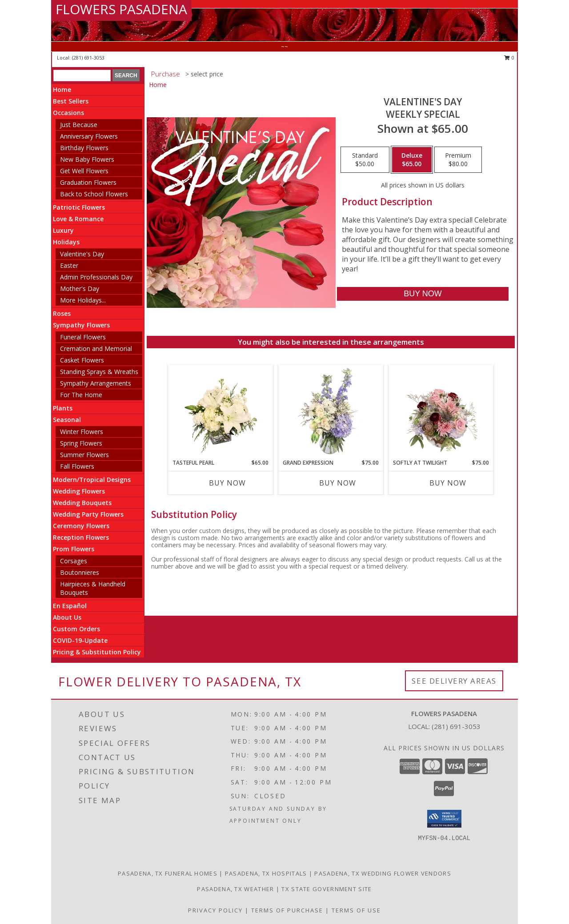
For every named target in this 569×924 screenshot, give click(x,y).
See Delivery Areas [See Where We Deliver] (454, 681)
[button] (444, 819)
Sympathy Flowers (81, 325)
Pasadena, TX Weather (235, 889)
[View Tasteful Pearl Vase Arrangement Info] (221, 412)
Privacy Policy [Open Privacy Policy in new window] (215, 910)
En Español (70, 606)
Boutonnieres (80, 572)
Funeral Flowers (83, 337)
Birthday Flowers (84, 148)
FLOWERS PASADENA (121, 9)
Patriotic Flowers (79, 207)
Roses (62, 313)
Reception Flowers (81, 537)
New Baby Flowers (87, 159)
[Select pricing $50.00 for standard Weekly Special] (365, 160)
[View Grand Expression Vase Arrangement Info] (331, 412)
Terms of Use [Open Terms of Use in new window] (356, 910)
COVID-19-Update (80, 640)
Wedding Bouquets (82, 503)
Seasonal (67, 420)
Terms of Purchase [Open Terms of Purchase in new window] (287, 910)
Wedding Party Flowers (88, 514)
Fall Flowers (77, 466)
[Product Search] (82, 76)
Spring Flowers (81, 443)
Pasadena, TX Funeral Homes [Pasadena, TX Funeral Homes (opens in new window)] (168, 873)
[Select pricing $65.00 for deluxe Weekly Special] (412, 160)
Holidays (66, 242)
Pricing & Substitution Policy (97, 652)
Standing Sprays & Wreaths (99, 372)
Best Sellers (71, 101)
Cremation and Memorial (96, 348)
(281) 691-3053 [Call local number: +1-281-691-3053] (88, 58)
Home (62, 90)
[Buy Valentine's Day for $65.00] (423, 294)
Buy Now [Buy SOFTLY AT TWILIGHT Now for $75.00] (448, 483)
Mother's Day (80, 289)
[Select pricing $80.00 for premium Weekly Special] (458, 160)
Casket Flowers (82, 360)
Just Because (79, 125)
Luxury (63, 230)
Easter (69, 265)
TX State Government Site (327, 889)
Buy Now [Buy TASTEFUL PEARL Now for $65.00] (227, 483)
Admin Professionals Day (96, 277)
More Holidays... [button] (83, 300)
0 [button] (509, 58)
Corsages (74, 561)
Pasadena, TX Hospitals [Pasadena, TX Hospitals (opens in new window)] (266, 873)
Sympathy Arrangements (96, 383)
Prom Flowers (74, 549)
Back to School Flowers (94, 194)
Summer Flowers (84, 455)
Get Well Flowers (84, 171)
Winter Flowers (82, 432)
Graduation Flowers (88, 182)
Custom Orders (76, 629)
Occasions (68, 113)
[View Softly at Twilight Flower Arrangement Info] (441, 412)
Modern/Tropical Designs (92, 480)
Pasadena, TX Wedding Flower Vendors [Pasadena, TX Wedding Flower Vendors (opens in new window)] (383, 873)
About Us (67, 617)
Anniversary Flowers (89, 136)
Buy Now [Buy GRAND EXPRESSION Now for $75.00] (338, 483)
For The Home (81, 395)
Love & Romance (78, 219)
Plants (63, 408)
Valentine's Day (82, 254)
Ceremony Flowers (81, 526)
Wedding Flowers (79, 491)
